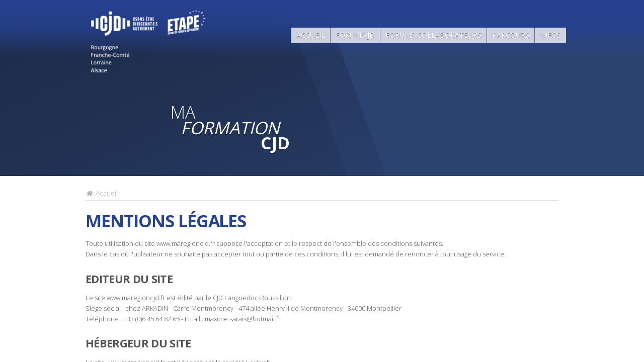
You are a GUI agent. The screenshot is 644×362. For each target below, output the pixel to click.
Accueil (311, 35)
